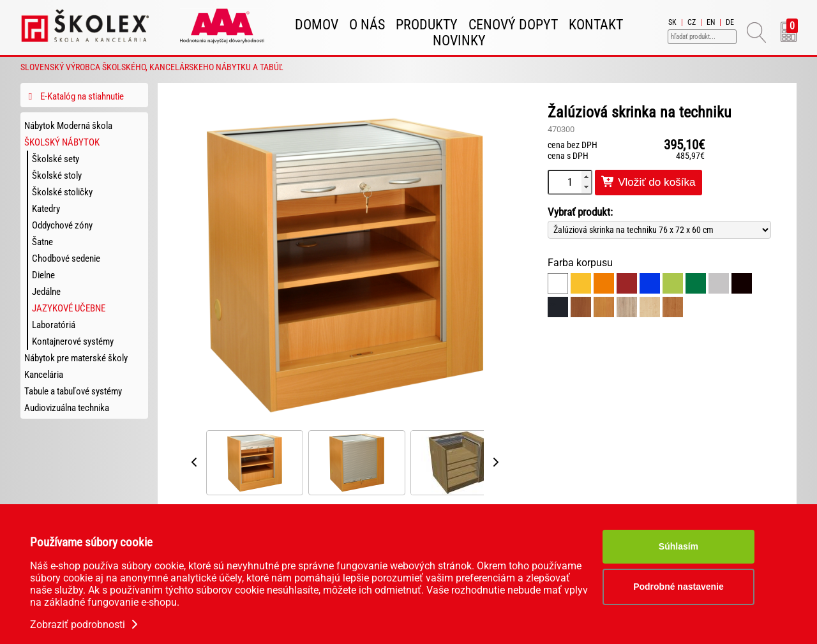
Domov (317, 25)
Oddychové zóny (62, 225)
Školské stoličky (62, 192)
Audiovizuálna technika (67, 408)
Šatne (42, 242)
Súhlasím (678, 546)
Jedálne (46, 292)
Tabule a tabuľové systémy (73, 391)
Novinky (459, 41)
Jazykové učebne (69, 308)
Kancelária (44, 375)
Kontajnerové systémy (73, 341)
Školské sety (56, 159)
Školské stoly (57, 176)
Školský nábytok (62, 142)
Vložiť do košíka (648, 182)
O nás (367, 25)
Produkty (427, 25)
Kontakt (596, 25)
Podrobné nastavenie (678, 587)
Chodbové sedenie (66, 258)
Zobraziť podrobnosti (85, 625)
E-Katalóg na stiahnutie (74, 96)
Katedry (46, 209)
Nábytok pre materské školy (76, 358)
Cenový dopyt (513, 25)
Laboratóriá (54, 325)
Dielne (43, 275)
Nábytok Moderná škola (68, 126)
